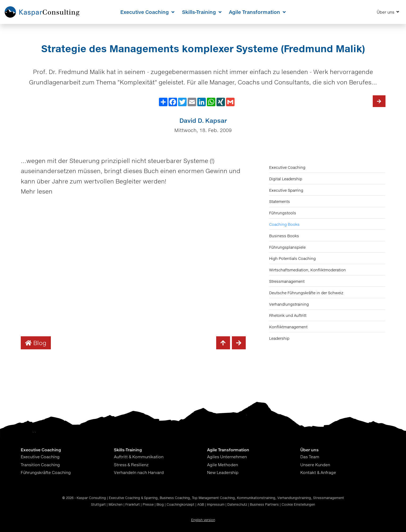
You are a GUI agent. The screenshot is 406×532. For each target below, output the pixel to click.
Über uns (388, 12)
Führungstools (283, 213)
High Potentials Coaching (292, 258)
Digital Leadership (286, 179)
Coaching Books (284, 224)
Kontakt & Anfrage (318, 472)
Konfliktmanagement (288, 327)
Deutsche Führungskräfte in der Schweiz (306, 293)
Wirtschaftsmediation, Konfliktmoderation (307, 270)
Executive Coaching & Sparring (133, 498)
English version (203, 520)
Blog (36, 343)
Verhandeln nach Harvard (139, 472)
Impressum (216, 504)
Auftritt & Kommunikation (139, 457)
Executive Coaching (147, 12)
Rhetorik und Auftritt (288, 315)
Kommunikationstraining (256, 498)
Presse (148, 504)
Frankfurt (133, 504)
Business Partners (264, 504)
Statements (280, 201)
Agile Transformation (257, 12)
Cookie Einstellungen (298, 504)
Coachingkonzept (181, 504)
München (116, 504)
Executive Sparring (286, 190)
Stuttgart (98, 504)
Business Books (284, 236)
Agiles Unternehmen (227, 457)
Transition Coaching (40, 465)
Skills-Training (202, 12)
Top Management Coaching (213, 498)
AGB (201, 504)
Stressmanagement (287, 281)
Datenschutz (237, 504)
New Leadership (223, 472)
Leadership (279, 338)
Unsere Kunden (315, 465)
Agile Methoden (223, 465)
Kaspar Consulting (91, 498)
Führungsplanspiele (287, 247)
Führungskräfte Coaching (46, 472)
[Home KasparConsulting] (42, 12)
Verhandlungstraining (289, 304)
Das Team (310, 457)
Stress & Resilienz (131, 465)
